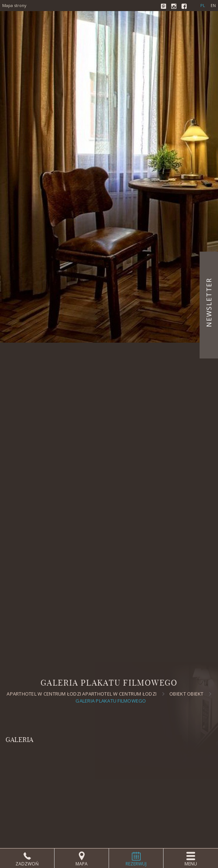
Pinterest (164, 7)
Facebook (185, 7)
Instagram (175, 7)
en (213, 5)
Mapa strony (14, 5)
